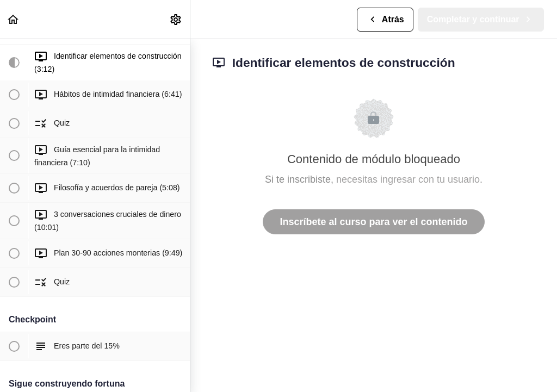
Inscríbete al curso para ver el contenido (373, 222)
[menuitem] (176, 19)
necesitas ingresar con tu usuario (408, 179)
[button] (14, 19)
